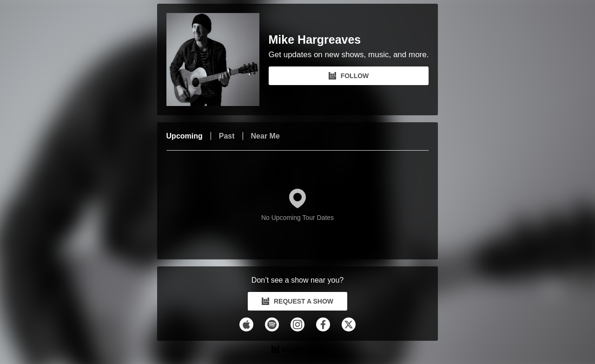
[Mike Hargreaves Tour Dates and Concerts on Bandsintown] (298, 351)
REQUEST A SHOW (297, 301)
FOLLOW (349, 76)
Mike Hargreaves (315, 40)
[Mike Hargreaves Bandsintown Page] (218, 60)
